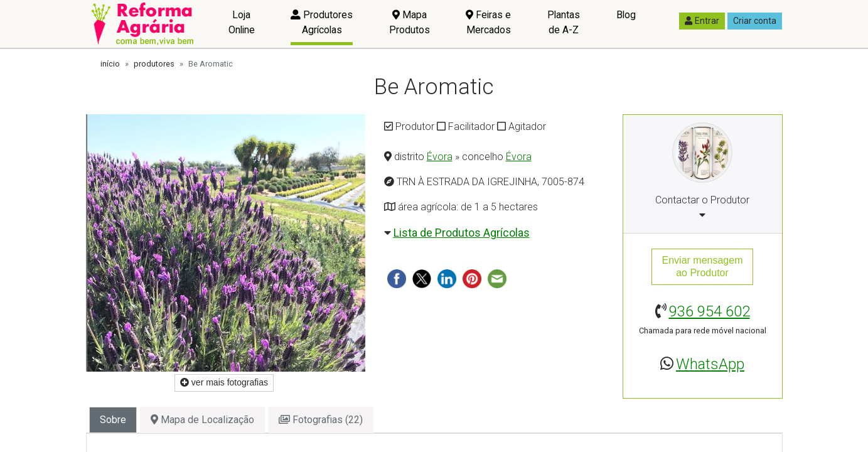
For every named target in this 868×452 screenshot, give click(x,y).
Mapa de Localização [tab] (202, 420)
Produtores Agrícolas (322, 22)
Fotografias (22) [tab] (321, 420)
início (110, 64)
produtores (154, 64)
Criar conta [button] (755, 21)
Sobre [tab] (113, 420)
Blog (626, 15)
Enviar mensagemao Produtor (703, 266)
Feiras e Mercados (488, 22)
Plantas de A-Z (564, 22)
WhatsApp (710, 364)
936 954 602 (710, 311)
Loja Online (242, 22)
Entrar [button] (702, 21)
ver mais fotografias (224, 382)
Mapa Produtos (410, 22)
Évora (440, 157)
